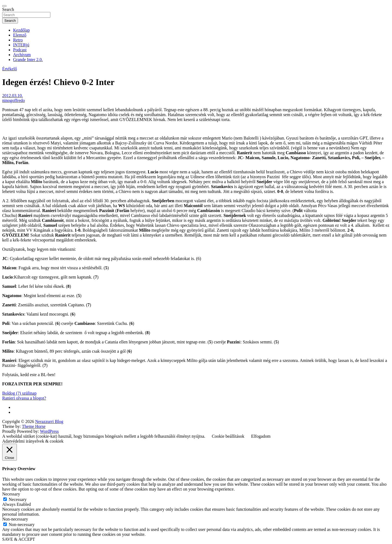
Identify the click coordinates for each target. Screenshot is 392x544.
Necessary (18, 499)
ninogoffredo (13, 100)
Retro (18, 40)
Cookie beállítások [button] (228, 436)
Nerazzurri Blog (49, 421)
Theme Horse (34, 426)
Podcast (20, 50)
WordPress (49, 431)
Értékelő (10, 69)
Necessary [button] (11, 494)
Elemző (20, 35)
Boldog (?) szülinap (19, 393)
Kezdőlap (21, 30)
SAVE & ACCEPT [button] (19, 539)
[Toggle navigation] (4, 6)
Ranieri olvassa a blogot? (24, 398)
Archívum (22, 55)
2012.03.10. (13, 96)
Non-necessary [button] (15, 519)
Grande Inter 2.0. (28, 60)
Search (8, 9)
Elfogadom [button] (261, 436)
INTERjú (21, 45)
